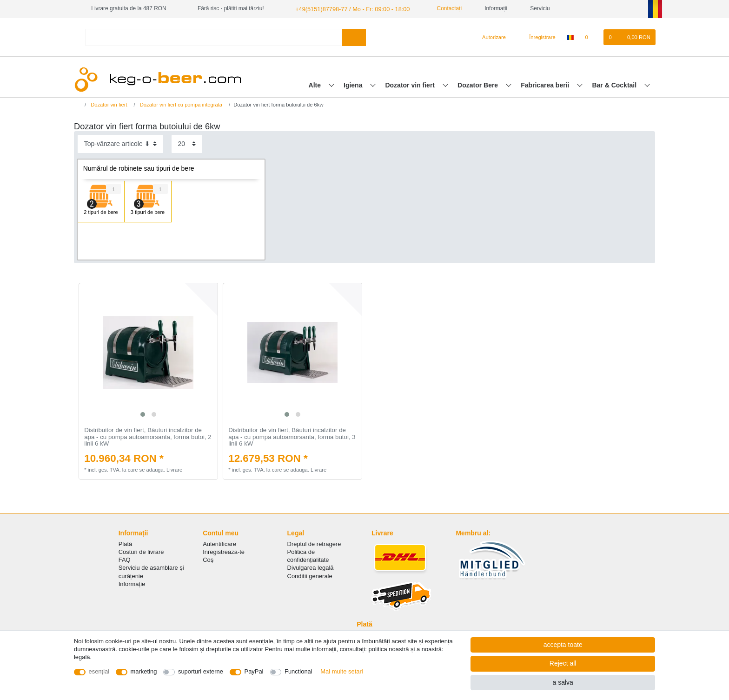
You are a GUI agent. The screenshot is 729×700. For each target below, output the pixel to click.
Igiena (354, 84)
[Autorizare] (490, 37)
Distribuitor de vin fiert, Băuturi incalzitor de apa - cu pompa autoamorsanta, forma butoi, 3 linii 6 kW (292, 437)
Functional (298, 671)
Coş (208, 559)
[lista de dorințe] (591, 37)
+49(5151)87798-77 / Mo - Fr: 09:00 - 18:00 (348, 8)
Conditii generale (310, 575)
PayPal (254, 671)
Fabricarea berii (546, 84)
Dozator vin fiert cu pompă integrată (180, 104)
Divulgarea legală (311, 567)
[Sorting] (120, 143)
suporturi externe (201, 671)
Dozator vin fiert (411, 84)
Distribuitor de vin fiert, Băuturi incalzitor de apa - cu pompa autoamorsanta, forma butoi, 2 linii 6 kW (148, 437)
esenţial (99, 671)
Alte (316, 84)
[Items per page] (187, 143)
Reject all (563, 663)
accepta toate (563, 645)
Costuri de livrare (141, 551)
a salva (563, 682)
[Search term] (214, 37)
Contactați (441, 8)
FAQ (125, 559)
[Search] (354, 37)
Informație (132, 583)
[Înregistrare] (537, 37)
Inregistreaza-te (224, 551)
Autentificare (219, 543)
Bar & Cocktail (615, 84)
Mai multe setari (341, 671)
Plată (126, 543)
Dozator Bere (479, 84)
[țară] (570, 37)
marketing (144, 671)
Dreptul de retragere (314, 543)
